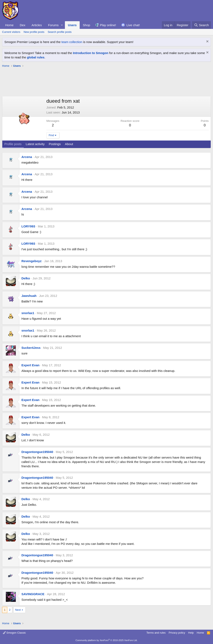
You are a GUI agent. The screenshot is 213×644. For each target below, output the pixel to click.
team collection (72, 42)
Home (9, 25)
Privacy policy (177, 633)
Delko (26, 278)
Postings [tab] (55, 144)
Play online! (108, 25)
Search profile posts (60, 32)
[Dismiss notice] (207, 42)
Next (18, 610)
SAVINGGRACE (33, 594)
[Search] (201, 25)
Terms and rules (156, 633)
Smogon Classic (14, 633)
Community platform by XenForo (106, 640)
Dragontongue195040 (37, 452)
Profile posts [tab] (13, 144)
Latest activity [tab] (35, 144)
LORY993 (28, 226)
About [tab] (69, 144)
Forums (53, 25)
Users (72, 25)
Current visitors (11, 32)
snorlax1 (28, 313)
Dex (23, 25)
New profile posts (34, 32)
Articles (37, 25)
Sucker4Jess (31, 348)
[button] (62, 25)
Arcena (27, 157)
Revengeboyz (32, 261)
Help (191, 633)
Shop (86, 25)
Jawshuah (29, 296)
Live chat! (133, 25)
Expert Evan (30, 365)
